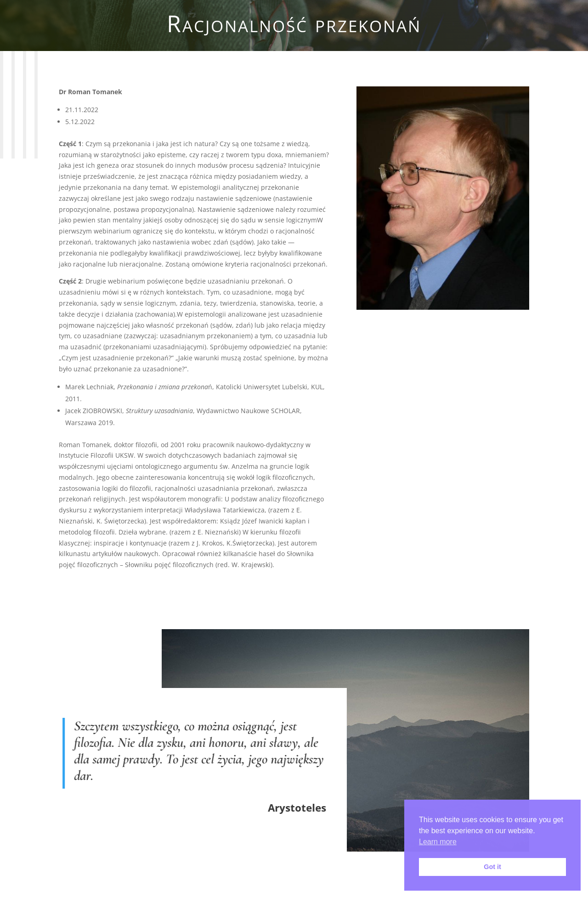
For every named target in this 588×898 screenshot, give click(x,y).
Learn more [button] (438, 842)
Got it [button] (492, 867)
